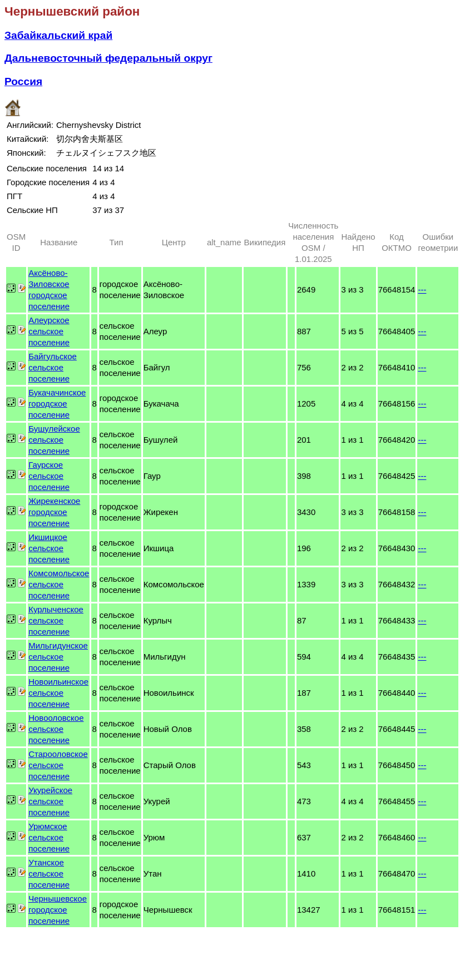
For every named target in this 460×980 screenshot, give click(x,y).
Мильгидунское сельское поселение (58, 657)
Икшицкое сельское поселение (49, 548)
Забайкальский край (58, 35)
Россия (23, 81)
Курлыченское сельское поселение (56, 620)
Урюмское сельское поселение (49, 837)
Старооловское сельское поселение (58, 765)
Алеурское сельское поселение (49, 331)
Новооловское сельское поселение (56, 729)
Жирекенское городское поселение (54, 512)
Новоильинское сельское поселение (58, 693)
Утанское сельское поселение (49, 873)
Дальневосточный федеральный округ (108, 58)
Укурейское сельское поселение (50, 801)
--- (422, 289)
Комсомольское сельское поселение (59, 584)
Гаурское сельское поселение (49, 476)
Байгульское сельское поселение (53, 367)
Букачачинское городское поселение (57, 404)
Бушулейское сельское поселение (54, 440)
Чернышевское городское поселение (58, 910)
